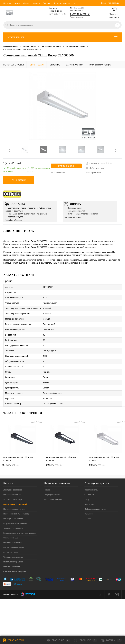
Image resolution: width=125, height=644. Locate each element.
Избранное (86, 640)
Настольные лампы (12, 556)
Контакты (88, 508)
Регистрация (114, 3)
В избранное (93, 173)
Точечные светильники (13, 518)
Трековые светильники (13, 547)
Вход (103, 3)
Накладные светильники (14, 508)
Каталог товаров (62, 37)
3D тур (87, 489)
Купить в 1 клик (66, 167)
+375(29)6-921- (54, 11)
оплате (78, 218)
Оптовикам (89, 484)
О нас (26, 3)
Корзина (111, 640)
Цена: (13, 163)
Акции (17, 3)
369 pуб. (53, 454)
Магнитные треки (11, 542)
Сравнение (59, 640)
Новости (36, 3)
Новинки (7, 3)
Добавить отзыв (95, 168)
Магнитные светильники (14, 537)
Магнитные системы (13, 532)
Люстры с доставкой (13, 479)
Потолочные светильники (14, 499)
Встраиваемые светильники (15, 513)
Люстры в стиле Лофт (13, 489)
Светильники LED (11, 527)
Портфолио (89, 494)
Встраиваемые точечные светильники (19, 523)
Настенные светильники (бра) (16, 503)
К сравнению (58, 177)
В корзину (19, 181)
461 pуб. (10, 454)
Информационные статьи (95, 499)
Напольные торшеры (13, 551)
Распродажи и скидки (53, 489)
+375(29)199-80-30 (77, 11)
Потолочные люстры (12, 484)
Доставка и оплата (62, 3)
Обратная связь (91, 479)
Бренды (47, 3)
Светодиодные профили (15, 561)
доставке (19, 221)
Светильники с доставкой (15, 494)
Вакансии (88, 503)
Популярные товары (53, 484)
